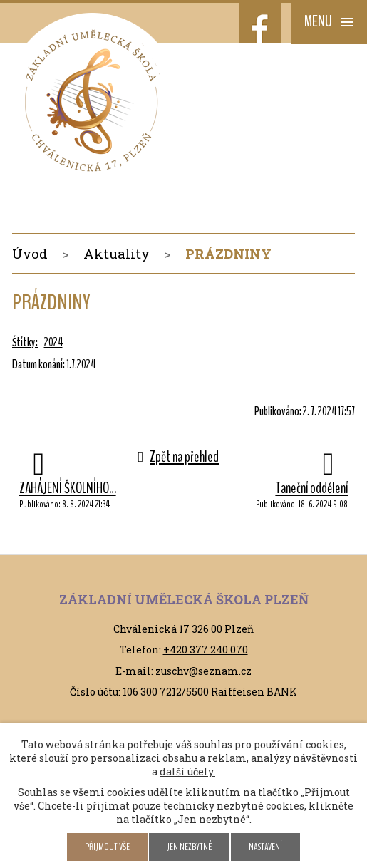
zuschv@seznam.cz (203, 671)
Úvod (30, 253)
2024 (53, 342)
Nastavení (265, 847)
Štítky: (25, 342)
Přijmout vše (107, 847)
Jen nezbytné (189, 847)
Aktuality (117, 253)
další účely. (187, 771)
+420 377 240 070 (206, 650)
